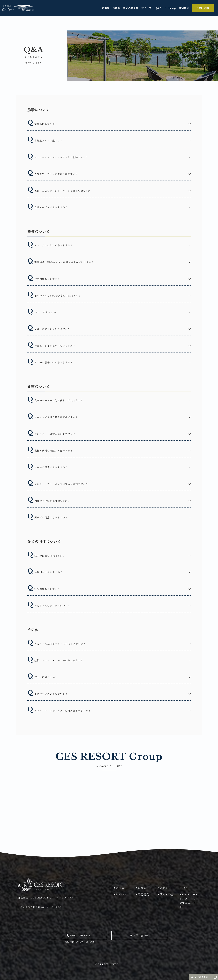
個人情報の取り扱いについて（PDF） (42, 907)
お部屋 (106, 8)
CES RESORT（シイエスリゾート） (53, 897)
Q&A (158, 8)
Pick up (170, 8)
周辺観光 (184, 8)
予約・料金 (203, 8)
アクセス (146, 8)
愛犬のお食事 (131, 8)
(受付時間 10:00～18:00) (79, 937)
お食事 (116, 8)
